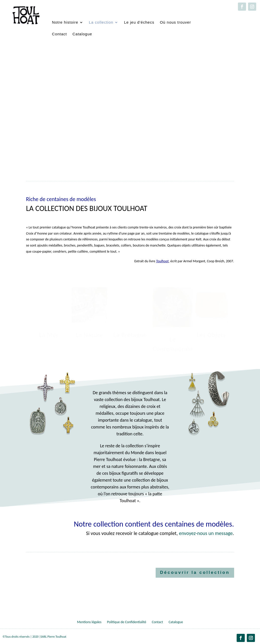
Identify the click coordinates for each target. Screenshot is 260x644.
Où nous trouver (176, 22)
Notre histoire (65, 22)
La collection (101, 22)
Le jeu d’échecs (139, 22)
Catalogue (82, 34)
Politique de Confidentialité (127, 622)
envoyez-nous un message (206, 533)
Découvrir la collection (195, 572)
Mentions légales (89, 622)
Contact (60, 34)
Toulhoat (162, 261)
